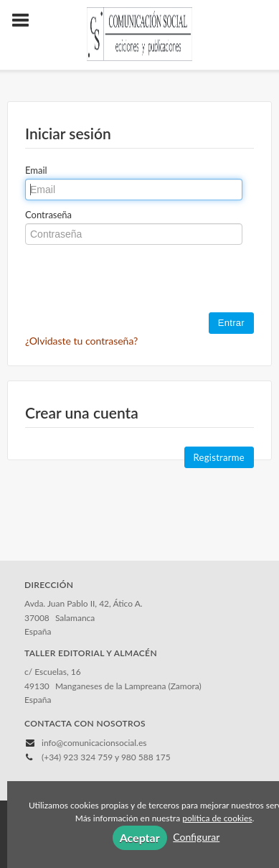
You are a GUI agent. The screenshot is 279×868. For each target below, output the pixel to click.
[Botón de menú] (26, 21)
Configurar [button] (196, 837)
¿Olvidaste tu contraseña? (81, 341)
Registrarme (219, 457)
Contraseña (48, 215)
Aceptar (140, 837)
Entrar (231, 323)
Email (36, 170)
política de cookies (217, 818)
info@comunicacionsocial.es (94, 743)
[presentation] (134, 280)
